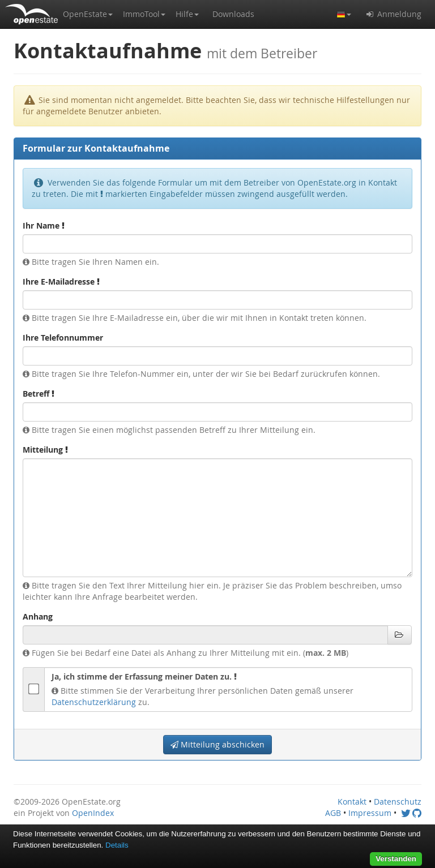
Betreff (39, 394)
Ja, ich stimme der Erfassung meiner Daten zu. (144, 676)
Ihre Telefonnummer (63, 338)
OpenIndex (93, 813)
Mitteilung (45, 450)
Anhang (38, 616)
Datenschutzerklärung (94, 702)
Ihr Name (44, 225)
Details (117, 845)
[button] (88, 14)
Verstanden (396, 859)
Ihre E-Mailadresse (61, 282)
